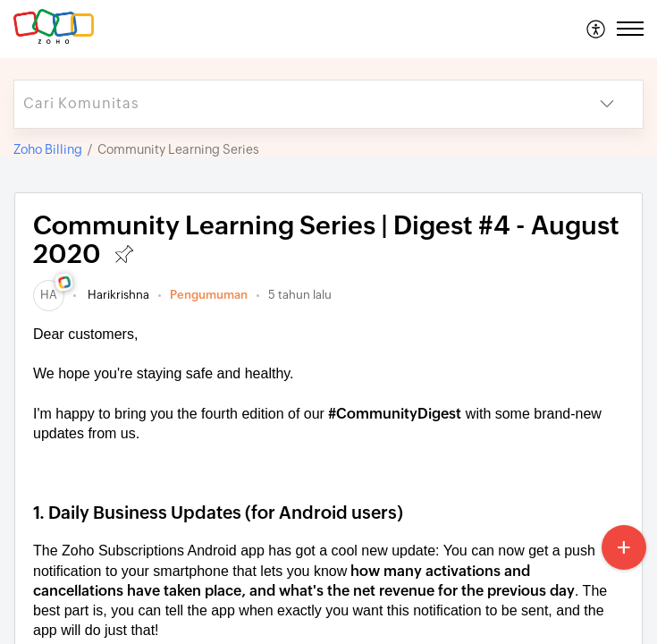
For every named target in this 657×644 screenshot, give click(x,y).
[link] (49, 295)
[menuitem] (597, 29)
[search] (293, 104)
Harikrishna (117, 295)
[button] (597, 29)
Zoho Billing (48, 149)
